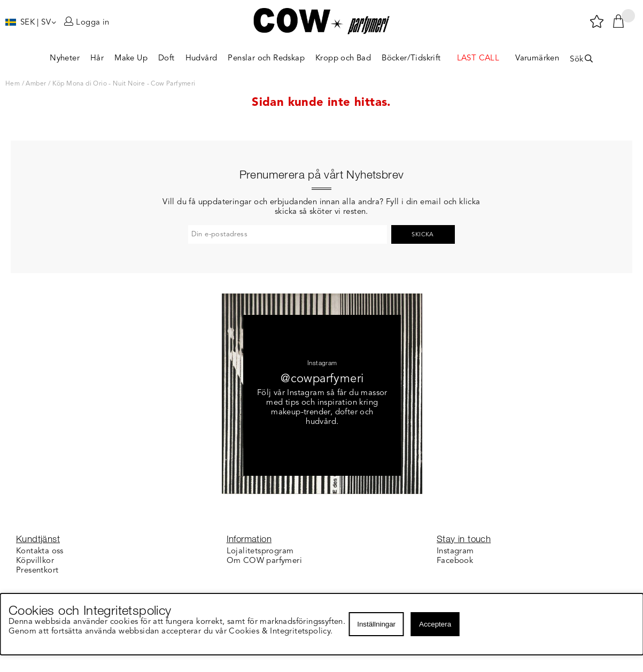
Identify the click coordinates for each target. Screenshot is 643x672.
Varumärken (537, 59)
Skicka (423, 235)
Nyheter (65, 59)
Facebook (455, 561)
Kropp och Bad (343, 59)
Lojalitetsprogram (260, 551)
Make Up (131, 59)
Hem (13, 84)
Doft (166, 59)
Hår (97, 59)
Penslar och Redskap (266, 59)
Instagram (455, 551)
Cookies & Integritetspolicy (281, 632)
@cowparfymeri (322, 379)
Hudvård (202, 59)
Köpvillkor (35, 561)
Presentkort (37, 571)
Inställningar (376, 624)
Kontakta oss (40, 551)
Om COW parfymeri (264, 561)
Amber (36, 84)
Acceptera (435, 624)
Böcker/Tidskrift (411, 59)
